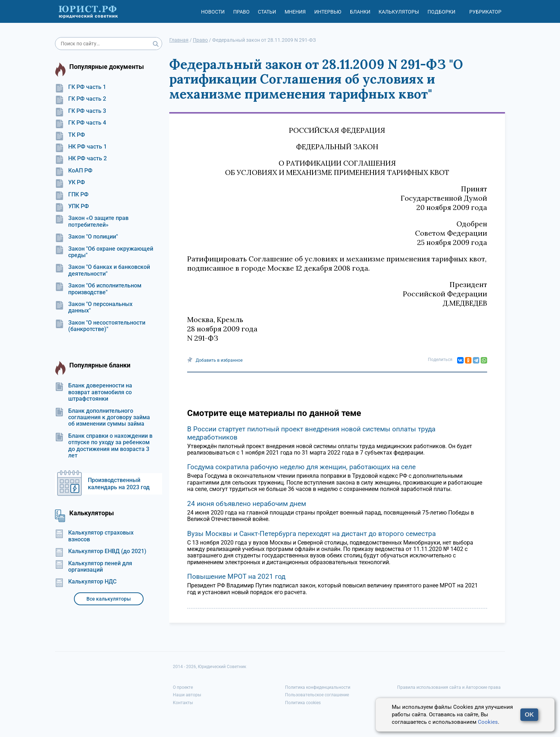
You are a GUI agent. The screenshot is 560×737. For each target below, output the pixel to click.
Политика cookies (303, 703)
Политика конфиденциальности (318, 687)
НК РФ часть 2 (81, 159)
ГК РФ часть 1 (81, 87)
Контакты (183, 703)
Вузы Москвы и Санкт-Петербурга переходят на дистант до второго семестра (311, 534)
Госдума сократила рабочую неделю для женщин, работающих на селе (301, 467)
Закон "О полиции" (86, 237)
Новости (213, 12)
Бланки (360, 12)
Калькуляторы (399, 12)
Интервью (328, 12)
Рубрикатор (485, 12)
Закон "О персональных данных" (94, 307)
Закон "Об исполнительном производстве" (98, 289)
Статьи (267, 12)
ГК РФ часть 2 (81, 99)
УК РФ (70, 182)
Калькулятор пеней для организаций (94, 567)
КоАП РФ (74, 171)
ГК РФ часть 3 (81, 111)
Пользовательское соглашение (317, 695)
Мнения (295, 12)
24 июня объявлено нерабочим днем (247, 504)
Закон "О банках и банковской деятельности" (102, 270)
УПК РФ (72, 206)
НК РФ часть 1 (81, 147)
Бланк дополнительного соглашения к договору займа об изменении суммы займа (102, 418)
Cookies (488, 722)
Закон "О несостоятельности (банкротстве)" (100, 326)
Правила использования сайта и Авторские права (449, 687)
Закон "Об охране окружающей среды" (104, 252)
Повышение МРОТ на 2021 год (236, 576)
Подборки (441, 12)
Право (241, 12)
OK (529, 715)
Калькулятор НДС (86, 582)
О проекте (183, 687)
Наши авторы (187, 695)
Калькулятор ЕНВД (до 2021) (101, 551)
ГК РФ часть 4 (81, 123)
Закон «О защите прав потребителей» (92, 221)
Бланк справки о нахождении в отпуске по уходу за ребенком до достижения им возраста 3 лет (104, 446)
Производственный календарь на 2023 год (119, 484)
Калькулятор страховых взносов (94, 536)
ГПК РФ (72, 195)
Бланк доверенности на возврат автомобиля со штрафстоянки (94, 392)
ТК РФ (70, 135)
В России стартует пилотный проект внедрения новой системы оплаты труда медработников (311, 433)
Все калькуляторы (109, 599)
